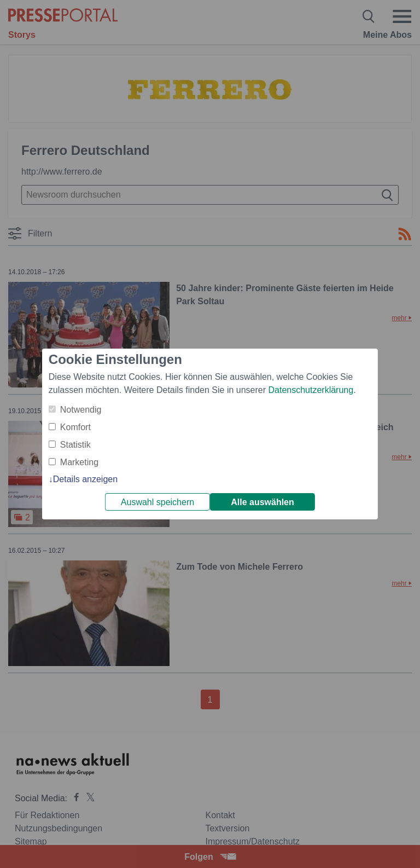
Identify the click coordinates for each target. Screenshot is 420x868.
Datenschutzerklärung (311, 390)
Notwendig (81, 410)
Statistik (75, 445)
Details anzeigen (85, 479)
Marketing (79, 462)
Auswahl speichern (157, 502)
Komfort (75, 427)
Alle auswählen (262, 502)
